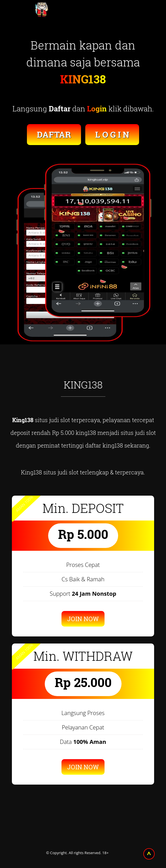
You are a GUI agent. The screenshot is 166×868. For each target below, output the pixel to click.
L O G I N (112, 134)
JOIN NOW (83, 619)
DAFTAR (54, 134)
